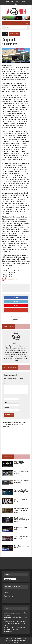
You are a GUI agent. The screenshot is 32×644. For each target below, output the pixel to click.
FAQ (12, 1)
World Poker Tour (9, 627)
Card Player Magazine (10, 613)
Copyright (8, 641)
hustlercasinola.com (10, 279)
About (7, 1)
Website (7, 408)
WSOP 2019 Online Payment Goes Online (22, 481)
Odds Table (7, 600)
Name (6, 397)
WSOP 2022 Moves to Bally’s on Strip (22, 472)
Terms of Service (17, 638)
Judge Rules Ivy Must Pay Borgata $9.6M (21, 537)
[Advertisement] (18, 287)
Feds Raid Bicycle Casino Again (21, 528)
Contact (24, 1)
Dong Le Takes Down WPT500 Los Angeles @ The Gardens (22, 520)
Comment (7, 384)
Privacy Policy (8, 638)
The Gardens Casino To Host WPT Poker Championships (22, 491)
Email (6, 402)
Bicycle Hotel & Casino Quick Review (22, 547)
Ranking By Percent (9, 596)
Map (4, 281)
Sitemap (25, 638)
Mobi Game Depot (9, 621)
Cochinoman (16, 343)
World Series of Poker (10, 629)
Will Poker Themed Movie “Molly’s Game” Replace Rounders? (21, 510)
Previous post (16, 317)
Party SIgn (7, 623)
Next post (16, 319)
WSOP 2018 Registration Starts (21, 500)
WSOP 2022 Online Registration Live (19, 463)
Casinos (17, 1)
